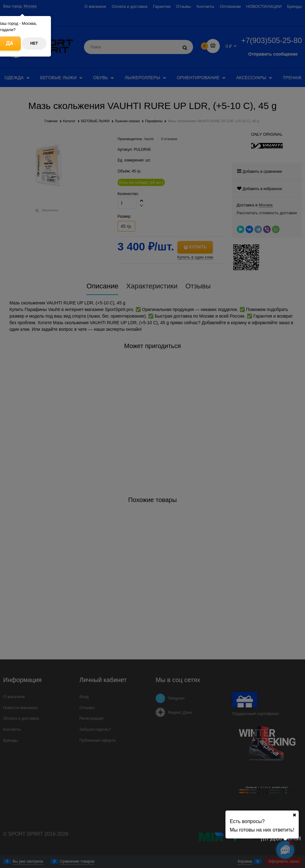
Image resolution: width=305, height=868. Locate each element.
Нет (34, 43)
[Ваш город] (294, 815)
